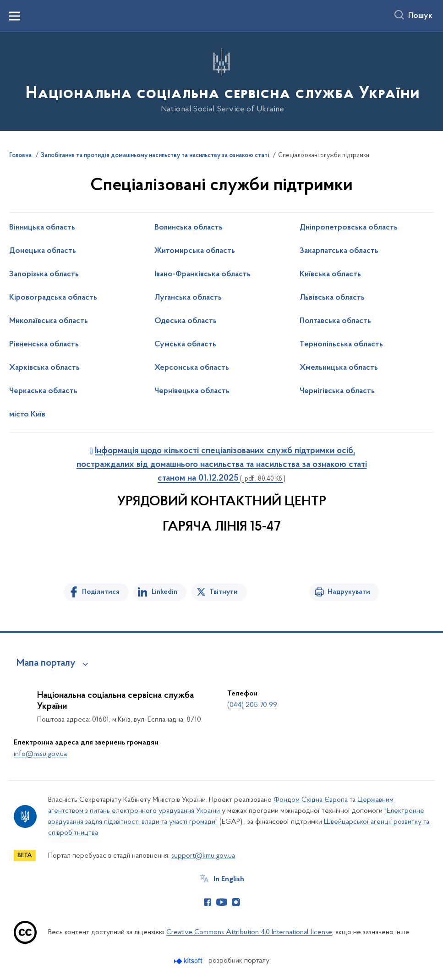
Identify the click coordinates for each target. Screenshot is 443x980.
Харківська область (44, 368)
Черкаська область (43, 391)
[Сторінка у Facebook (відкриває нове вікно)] (208, 902)
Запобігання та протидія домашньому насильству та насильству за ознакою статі (155, 156)
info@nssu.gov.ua (40, 754)
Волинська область (189, 228)
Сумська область (185, 345)
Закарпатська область (339, 251)
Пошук (420, 16)
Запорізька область (44, 274)
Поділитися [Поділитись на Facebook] (101, 592)
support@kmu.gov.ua (203, 856)
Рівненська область (44, 345)
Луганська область (188, 298)
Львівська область (332, 298)
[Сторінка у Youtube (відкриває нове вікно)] (222, 902)
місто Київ (27, 415)
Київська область (330, 274)
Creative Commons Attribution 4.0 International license (249, 932)
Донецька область (43, 251)
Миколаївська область (49, 321)
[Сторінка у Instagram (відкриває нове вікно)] (236, 902)
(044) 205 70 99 (252, 705)
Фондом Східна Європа (311, 800)
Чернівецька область (192, 391)
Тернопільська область (341, 345)
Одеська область (186, 321)
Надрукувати (349, 592)
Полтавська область (335, 321)
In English (229, 879)
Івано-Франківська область (202, 274)
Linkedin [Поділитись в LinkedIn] (164, 592)
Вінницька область (42, 228)
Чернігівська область (337, 391)
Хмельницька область (339, 368)
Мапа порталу (46, 663)
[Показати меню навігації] (15, 16)
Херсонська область (192, 368)
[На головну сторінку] (222, 81)
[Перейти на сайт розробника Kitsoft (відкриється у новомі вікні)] (189, 961)
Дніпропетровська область (349, 228)
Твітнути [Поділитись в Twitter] (224, 592)
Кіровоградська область (53, 298)
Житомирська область (195, 251)
